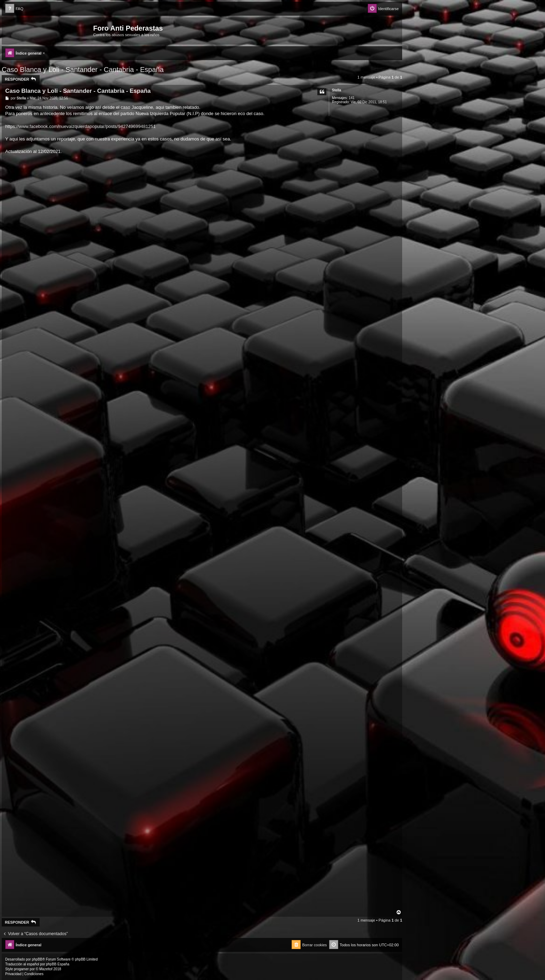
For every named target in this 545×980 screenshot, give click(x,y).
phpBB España (58, 964)
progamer (21, 969)
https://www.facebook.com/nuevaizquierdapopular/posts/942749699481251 (80, 126)
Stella (337, 90)
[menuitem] (14, 9)
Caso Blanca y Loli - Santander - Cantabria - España (83, 70)
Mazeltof (46, 969)
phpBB (37, 959)
